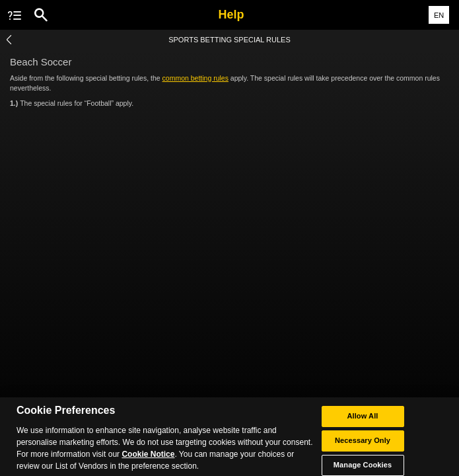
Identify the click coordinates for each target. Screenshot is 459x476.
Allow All (362, 419)
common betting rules (195, 78)
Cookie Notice (148, 457)
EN (439, 15)
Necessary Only (363, 444)
